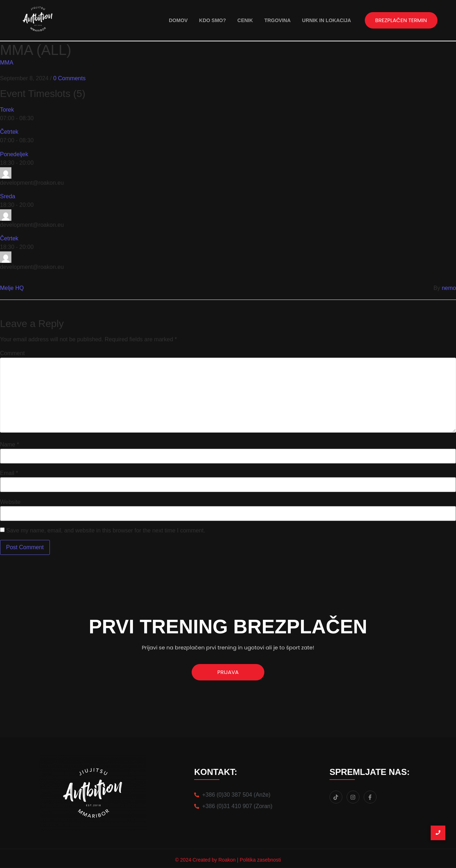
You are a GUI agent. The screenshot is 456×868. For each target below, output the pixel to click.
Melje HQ (12, 288)
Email (9, 473)
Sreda (8, 196)
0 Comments (69, 78)
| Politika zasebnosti (259, 860)
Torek (7, 110)
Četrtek (9, 132)
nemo (449, 288)
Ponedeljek (14, 154)
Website (10, 502)
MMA (7, 63)
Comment (12, 353)
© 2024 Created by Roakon (206, 860)
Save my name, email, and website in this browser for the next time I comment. (105, 531)
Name (9, 445)
